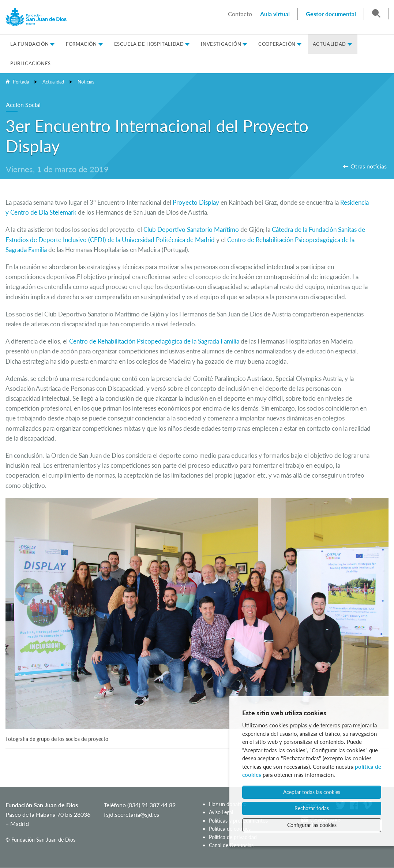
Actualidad (329, 44)
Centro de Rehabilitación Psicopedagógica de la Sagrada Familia (154, 341)
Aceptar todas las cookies (312, 792)
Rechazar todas (312, 808)
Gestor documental (331, 14)
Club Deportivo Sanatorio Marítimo (191, 229)
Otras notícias (369, 166)
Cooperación (277, 44)
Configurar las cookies (312, 825)
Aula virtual (275, 14)
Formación (81, 44)
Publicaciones (31, 63)
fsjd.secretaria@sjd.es (132, 814)
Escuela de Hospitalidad (149, 44)
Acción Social (23, 105)
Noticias (86, 82)
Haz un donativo (228, 804)
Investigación (221, 44)
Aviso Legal (221, 812)
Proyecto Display (197, 202)
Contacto (240, 14)
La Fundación (29, 44)
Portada (21, 82)
